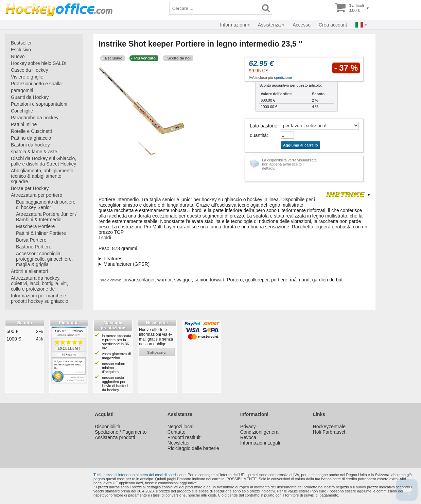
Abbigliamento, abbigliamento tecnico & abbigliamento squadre (42, 176)
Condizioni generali (260, 432)
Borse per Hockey (30, 188)
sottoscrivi (157, 352)
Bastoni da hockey (30, 145)
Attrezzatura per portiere (37, 195)
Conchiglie (22, 111)
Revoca (248, 437)
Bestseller (21, 43)
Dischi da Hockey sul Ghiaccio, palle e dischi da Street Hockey (43, 161)
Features (113, 259)
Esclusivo (21, 50)
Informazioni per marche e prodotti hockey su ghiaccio (40, 298)
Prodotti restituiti (185, 437)
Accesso (302, 25)
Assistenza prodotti (115, 437)
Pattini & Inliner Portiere (41, 233)
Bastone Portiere (34, 247)
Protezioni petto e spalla (36, 84)
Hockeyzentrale (329, 427)
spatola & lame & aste (34, 152)
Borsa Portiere (31, 240)
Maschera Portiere (35, 226)
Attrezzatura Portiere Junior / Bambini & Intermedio (46, 217)
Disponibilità (108, 427)
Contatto (177, 432)
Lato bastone (264, 126)
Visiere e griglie (27, 77)
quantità (258, 135)
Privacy (248, 427)
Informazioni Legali (260, 443)
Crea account (333, 25)
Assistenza (269, 25)
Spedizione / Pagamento (121, 432)
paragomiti (22, 90)
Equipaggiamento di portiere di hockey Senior (46, 205)
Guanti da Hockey (30, 97)
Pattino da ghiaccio (31, 138)
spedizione (283, 77)
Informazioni (233, 25)
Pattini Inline (24, 124)
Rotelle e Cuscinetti (31, 131)
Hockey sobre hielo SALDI (39, 63)
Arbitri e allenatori (29, 271)
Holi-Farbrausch (330, 432)
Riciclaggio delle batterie (193, 448)
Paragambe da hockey (35, 118)
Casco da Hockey (30, 70)
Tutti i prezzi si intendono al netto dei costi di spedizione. (140, 475)
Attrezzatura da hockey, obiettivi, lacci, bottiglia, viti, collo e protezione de (39, 283)
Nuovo (18, 56)
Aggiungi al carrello (301, 145)
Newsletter (179, 443)
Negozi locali (181, 427)
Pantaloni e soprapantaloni (39, 104)
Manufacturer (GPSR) (127, 264)
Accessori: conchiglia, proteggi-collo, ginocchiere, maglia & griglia (44, 259)
